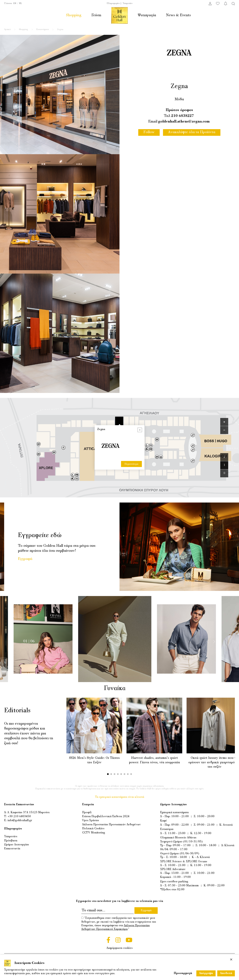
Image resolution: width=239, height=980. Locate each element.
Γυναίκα (119, 689)
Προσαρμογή (183, 973)
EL (21, 3)
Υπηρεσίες (128, 3)
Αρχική (7, 30)
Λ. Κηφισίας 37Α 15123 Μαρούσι (28, 813)
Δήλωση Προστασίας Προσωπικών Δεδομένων (111, 825)
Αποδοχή (226, 973)
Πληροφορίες (113, 3)
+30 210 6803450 (19, 817)
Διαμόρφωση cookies (120, 948)
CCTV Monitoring (94, 833)
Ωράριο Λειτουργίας (17, 845)
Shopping (74, 15)
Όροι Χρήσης (91, 821)
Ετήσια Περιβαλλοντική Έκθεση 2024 (106, 817)
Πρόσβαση (11, 841)
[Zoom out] (224, 430)
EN (15, 3)
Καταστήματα (43, 30)
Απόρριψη (206, 973)
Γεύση (96, 15)
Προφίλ (87, 813)
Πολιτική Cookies (93, 829)
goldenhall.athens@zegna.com (184, 122)
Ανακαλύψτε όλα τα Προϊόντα (192, 132)
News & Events (178, 15)
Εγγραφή (25, 559)
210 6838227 (182, 116)
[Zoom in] (224, 422)
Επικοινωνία (12, 849)
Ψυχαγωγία (147, 15)
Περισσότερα (131, 419)
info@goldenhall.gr (20, 821)
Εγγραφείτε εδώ (40, 536)
